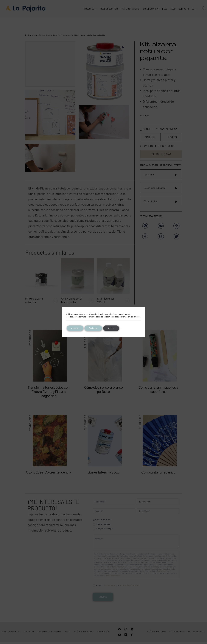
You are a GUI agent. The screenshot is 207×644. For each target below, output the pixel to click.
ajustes (137, 317)
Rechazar (93, 328)
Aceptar (75, 328)
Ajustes (111, 328)
